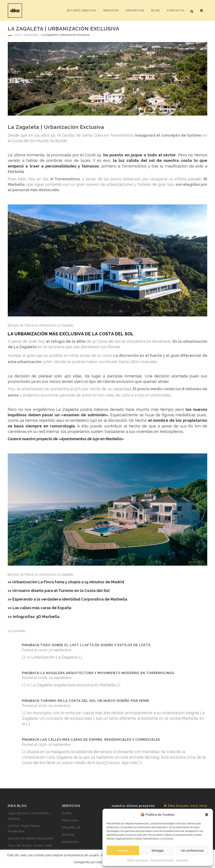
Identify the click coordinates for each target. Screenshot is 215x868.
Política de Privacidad (162, 860)
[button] (207, 815)
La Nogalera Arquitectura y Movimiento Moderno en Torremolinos (107, 673)
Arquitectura (31, 35)
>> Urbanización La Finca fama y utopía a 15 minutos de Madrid (66, 582)
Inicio (18, 35)
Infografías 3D (71, 827)
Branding (68, 835)
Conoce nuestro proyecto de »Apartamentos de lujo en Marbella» (66, 439)
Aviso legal (182, 860)
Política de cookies (138, 860)
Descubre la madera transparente (30, 838)
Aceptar (123, 850)
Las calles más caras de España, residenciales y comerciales (100, 740)
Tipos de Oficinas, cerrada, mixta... (31, 846)
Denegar (158, 850)
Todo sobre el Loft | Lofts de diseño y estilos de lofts (95, 645)
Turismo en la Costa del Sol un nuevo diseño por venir (95, 701)
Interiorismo (70, 820)
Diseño (67, 813)
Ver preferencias (192, 850)
